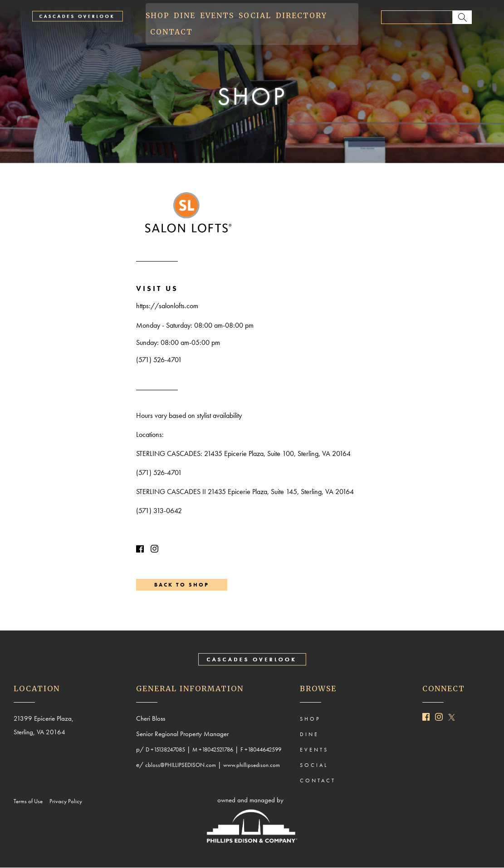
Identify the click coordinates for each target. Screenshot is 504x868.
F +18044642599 (261, 749)
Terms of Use (30, 801)
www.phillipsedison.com (252, 765)
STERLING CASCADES (168, 453)
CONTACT (171, 32)
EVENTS (217, 16)
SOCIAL (255, 16)
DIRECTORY (301, 16)
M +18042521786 (213, 749)
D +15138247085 (165, 749)
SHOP (157, 16)
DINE (185, 16)
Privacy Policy (68, 801)
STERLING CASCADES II (171, 492)
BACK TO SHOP (182, 585)
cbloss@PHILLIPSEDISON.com (181, 765)
